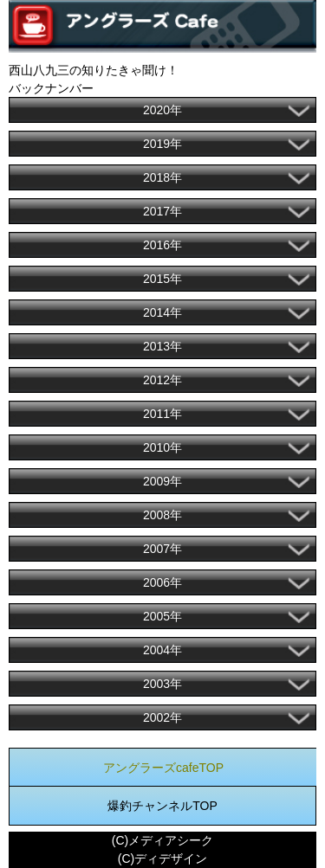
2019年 (162, 144)
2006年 (162, 582)
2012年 (162, 380)
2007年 (162, 549)
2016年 (162, 245)
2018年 (162, 177)
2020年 (162, 110)
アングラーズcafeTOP (163, 768)
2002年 (162, 717)
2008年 (162, 515)
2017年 (162, 211)
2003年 (162, 684)
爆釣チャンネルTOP (162, 806)
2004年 (162, 650)
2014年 (162, 312)
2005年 (162, 616)
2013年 (162, 346)
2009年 (162, 481)
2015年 (162, 279)
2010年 (162, 447)
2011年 (162, 414)
